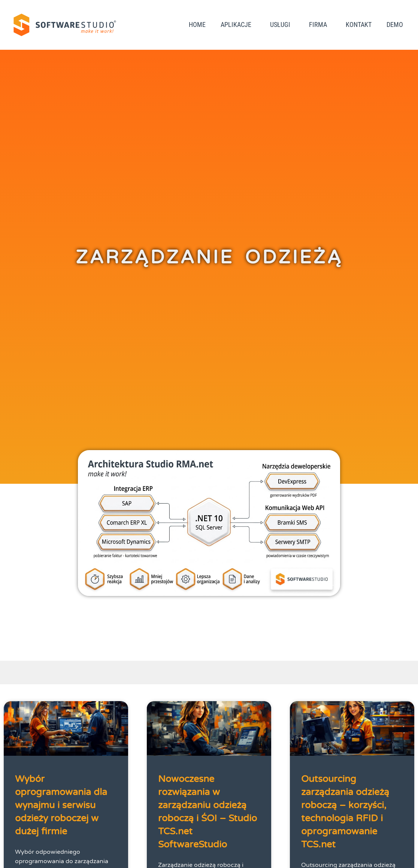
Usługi (282, 25)
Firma (320, 25)
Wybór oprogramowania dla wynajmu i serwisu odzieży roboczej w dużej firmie (61, 805)
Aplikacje (238, 25)
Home (197, 25)
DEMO (395, 25)
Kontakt (359, 25)
